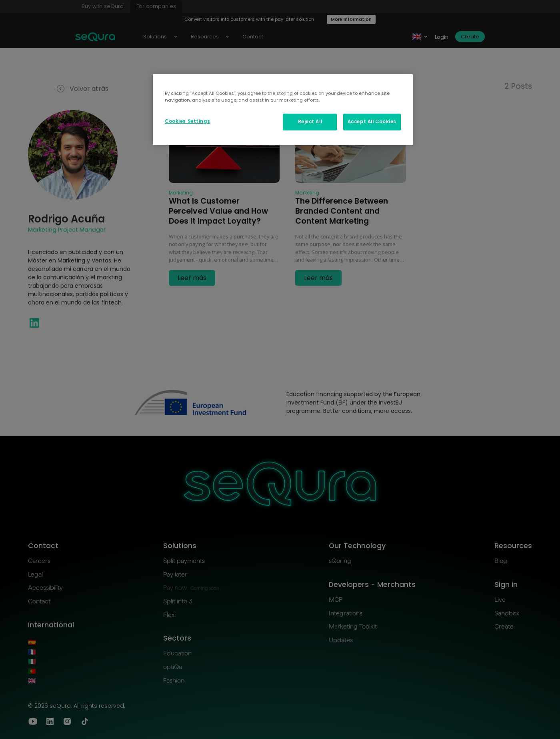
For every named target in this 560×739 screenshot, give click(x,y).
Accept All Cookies (372, 122)
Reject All (310, 122)
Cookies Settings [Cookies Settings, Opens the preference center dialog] (187, 121)
